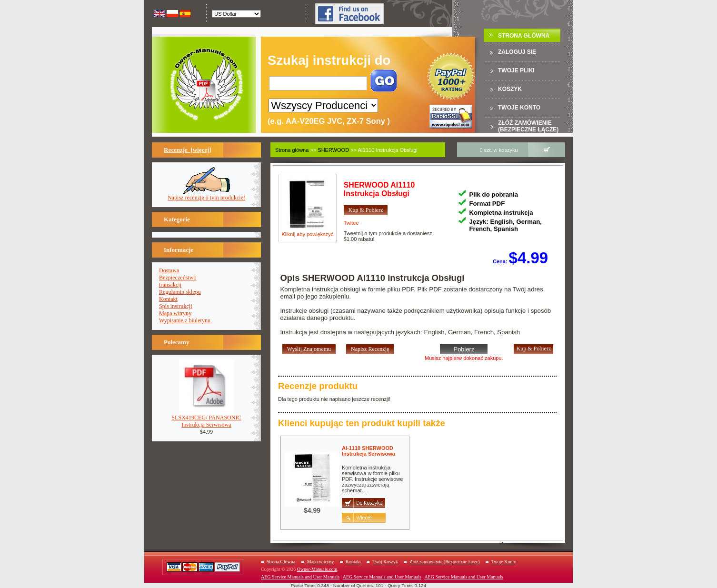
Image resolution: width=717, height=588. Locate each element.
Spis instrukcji (176, 306)
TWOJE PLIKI (516, 70)
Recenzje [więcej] (188, 150)
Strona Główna (524, 36)
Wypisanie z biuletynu (185, 320)
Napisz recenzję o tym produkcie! (206, 195)
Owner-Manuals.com (317, 569)
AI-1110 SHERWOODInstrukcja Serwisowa (368, 451)
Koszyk (510, 89)
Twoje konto (519, 108)
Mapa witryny (175, 313)
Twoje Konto (504, 562)
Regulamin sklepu (180, 292)
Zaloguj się (517, 52)
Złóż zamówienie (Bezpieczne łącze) (528, 126)
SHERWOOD (333, 150)
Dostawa (169, 270)
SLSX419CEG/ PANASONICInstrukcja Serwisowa (206, 419)
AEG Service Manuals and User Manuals (300, 577)
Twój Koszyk (385, 562)
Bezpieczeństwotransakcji (178, 281)
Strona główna (292, 150)
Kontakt (168, 299)
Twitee (351, 223)
